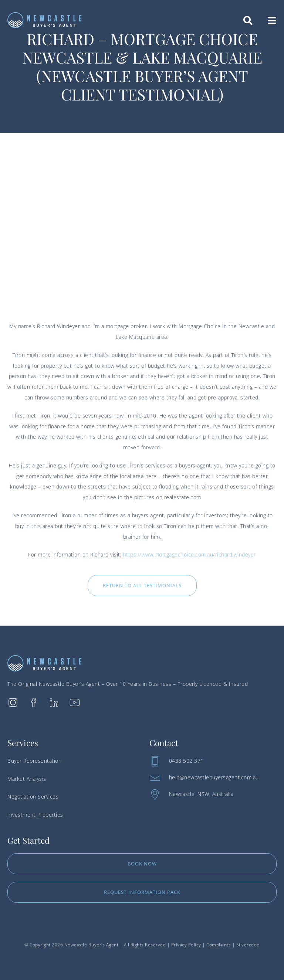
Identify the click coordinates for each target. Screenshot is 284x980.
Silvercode (248, 945)
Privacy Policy (186, 945)
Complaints (219, 945)
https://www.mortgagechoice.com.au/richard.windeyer (190, 554)
